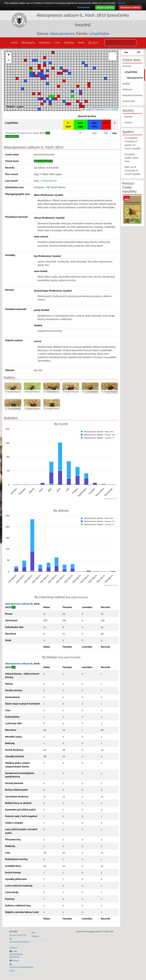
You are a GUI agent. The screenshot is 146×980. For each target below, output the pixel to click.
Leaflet (87, 110)
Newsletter (45, 43)
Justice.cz (14, 948)
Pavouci (15, 960)
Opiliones (127, 89)
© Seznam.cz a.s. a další (106, 110)
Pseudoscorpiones (132, 95)
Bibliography (28, 43)
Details (122, 3)
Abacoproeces (135, 78)
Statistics (35, 936)
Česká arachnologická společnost (16, 954)
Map (33, 933)
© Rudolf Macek (13, 392)
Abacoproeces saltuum (18, 604)
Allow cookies (105, 7)
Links (57, 43)
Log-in (94, 43)
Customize (83, 7)
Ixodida (126, 84)
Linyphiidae (99, 33)
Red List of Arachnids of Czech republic (133, 171)
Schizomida (129, 101)
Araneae (127, 66)
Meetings (69, 43)
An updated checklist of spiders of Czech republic (133, 143)
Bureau (128, 117)
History (128, 122)
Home (14, 43)
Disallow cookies (130, 7)
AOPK (12, 971)
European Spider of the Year (131, 158)
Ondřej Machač (49, 181)
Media (81, 43)
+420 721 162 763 (19, 935)
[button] (61, 73)
